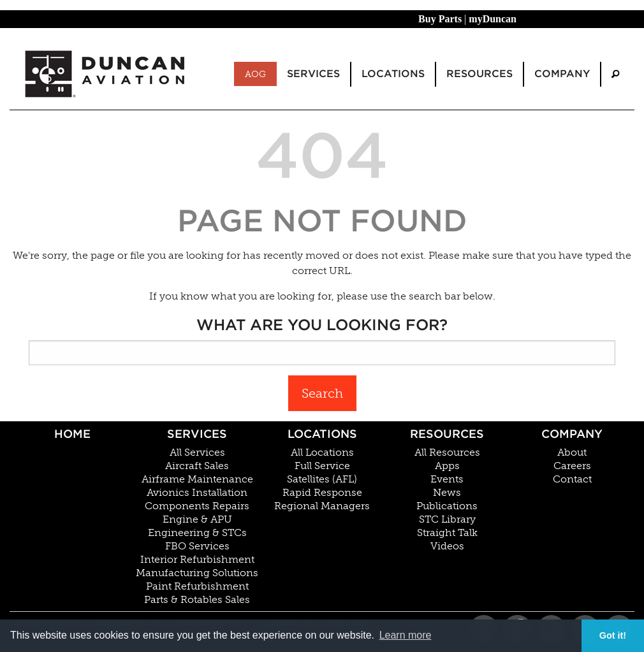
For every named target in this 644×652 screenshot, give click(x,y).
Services (197, 434)
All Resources (447, 453)
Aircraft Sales (197, 466)
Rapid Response (322, 493)
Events (447, 479)
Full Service (322, 466)
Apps (447, 466)
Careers (572, 466)
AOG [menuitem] (255, 74)
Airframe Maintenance (197, 479)
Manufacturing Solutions (197, 573)
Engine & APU (197, 519)
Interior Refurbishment (197, 560)
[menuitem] (615, 74)
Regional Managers (322, 506)
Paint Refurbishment (197, 586)
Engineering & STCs (197, 533)
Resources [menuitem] (479, 74)
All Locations (322, 453)
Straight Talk (447, 533)
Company (572, 434)
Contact (572, 479)
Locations (322, 434)
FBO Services (197, 546)
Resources (447, 434)
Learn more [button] (406, 635)
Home (72, 434)
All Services (197, 453)
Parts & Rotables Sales (197, 600)
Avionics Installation (197, 493)
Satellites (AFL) (322, 479)
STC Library (447, 519)
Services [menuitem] (313, 74)
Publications (447, 506)
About (572, 453)
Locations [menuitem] (393, 74)
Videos (447, 546)
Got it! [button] (613, 635)
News (447, 493)
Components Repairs (197, 506)
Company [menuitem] (562, 74)
